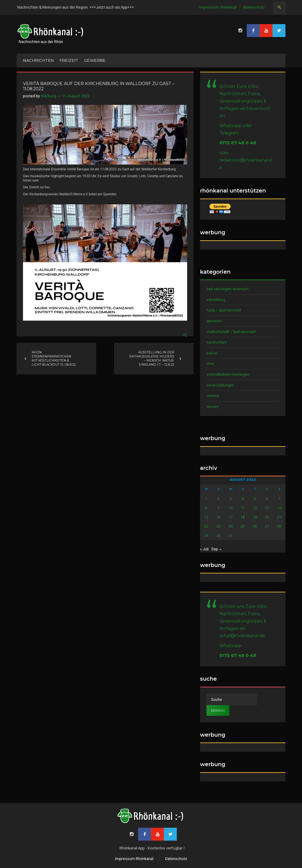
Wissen (213, 406)
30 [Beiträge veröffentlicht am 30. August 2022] (218, 536)
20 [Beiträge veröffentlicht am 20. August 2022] (267, 517)
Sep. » (216, 549)
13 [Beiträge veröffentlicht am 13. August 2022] (267, 508)
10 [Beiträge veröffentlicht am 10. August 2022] (230, 508)
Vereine (213, 396)
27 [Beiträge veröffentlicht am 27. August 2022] (267, 526)
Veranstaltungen (220, 385)
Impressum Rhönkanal (218, 7)
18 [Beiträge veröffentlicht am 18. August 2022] (243, 517)
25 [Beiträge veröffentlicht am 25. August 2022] (243, 526)
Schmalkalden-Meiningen (228, 374)
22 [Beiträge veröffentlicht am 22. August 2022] (206, 526)
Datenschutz (254, 7)
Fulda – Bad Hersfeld (224, 310)
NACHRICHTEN (38, 61)
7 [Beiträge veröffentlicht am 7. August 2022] (279, 499)
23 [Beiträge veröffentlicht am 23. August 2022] (218, 526)
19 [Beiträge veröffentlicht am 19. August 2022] (255, 517)
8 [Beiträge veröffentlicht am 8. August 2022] (206, 508)
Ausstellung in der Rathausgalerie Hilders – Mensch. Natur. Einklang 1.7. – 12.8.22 (152, 358)
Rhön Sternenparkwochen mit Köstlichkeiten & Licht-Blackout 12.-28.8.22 (54, 358)
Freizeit (69, 61)
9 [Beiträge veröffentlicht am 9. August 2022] (218, 508)
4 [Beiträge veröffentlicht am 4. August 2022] (243, 499)
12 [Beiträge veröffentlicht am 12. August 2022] (255, 508)
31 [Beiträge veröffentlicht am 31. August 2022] (230, 536)
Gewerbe (95, 61)
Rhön (210, 364)
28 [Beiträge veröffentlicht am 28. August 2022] (279, 526)
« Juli (204, 549)
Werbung (49, 96)
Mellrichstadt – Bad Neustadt (231, 332)
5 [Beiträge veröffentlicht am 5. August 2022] (255, 499)
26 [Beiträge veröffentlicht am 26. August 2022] (255, 526)
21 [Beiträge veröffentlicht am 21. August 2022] (279, 517)
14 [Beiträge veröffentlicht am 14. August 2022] (279, 508)
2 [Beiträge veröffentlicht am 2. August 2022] (218, 499)
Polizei (212, 353)
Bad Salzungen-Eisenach (227, 289)
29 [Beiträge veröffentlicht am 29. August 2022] (206, 536)
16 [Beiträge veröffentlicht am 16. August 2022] (218, 517)
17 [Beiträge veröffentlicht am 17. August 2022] (230, 517)
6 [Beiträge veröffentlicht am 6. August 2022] (267, 499)
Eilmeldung (216, 300)
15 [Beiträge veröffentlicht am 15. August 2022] (206, 517)
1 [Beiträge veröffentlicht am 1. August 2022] (206, 499)
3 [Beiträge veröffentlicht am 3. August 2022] (230, 499)
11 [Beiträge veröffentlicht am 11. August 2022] (243, 508)
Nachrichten (217, 342)
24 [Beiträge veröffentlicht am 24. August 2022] (230, 526)
